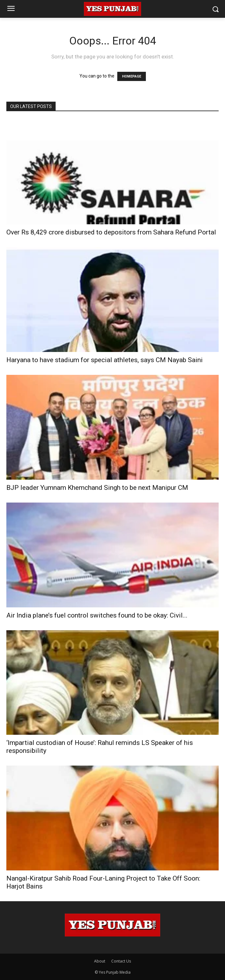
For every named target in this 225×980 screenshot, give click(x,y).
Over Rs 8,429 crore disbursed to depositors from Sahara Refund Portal (111, 232)
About (100, 961)
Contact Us (121, 961)
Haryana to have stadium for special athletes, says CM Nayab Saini (105, 360)
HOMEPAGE (132, 76)
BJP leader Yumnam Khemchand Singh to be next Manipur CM (97, 488)
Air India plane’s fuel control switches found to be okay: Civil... (97, 615)
